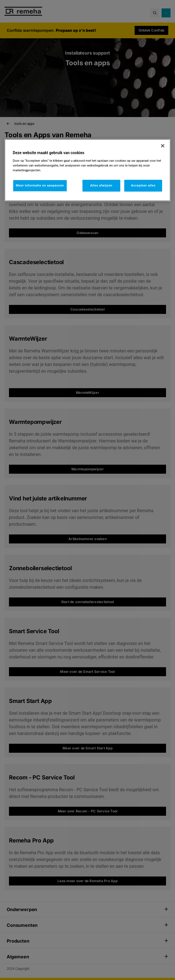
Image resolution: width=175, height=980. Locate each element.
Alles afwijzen (101, 186)
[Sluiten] (163, 146)
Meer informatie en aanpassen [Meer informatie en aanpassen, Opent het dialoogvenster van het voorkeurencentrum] (40, 186)
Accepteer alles (143, 186)
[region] (88, 170)
